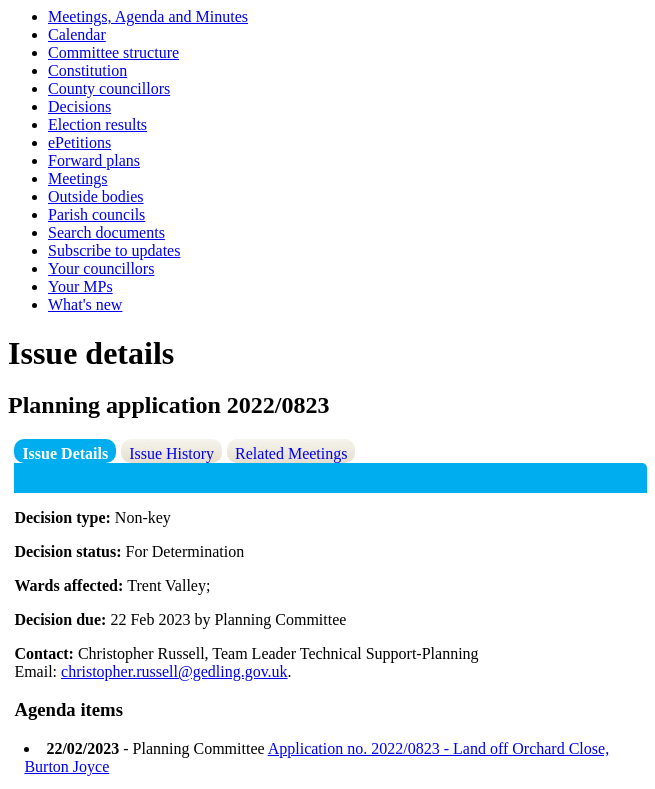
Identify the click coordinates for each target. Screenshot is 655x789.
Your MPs (80, 286)
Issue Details (65, 453)
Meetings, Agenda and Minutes (148, 16)
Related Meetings (291, 453)
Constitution (87, 70)
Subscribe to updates (114, 250)
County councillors (109, 88)
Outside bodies (96, 196)
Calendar (77, 34)
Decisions (79, 106)
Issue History (171, 453)
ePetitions (79, 142)
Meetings (78, 178)
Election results (97, 124)
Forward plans (94, 160)
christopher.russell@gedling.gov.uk (174, 671)
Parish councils (96, 214)
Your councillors (101, 268)
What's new (85, 304)
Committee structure (113, 52)
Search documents (106, 232)
